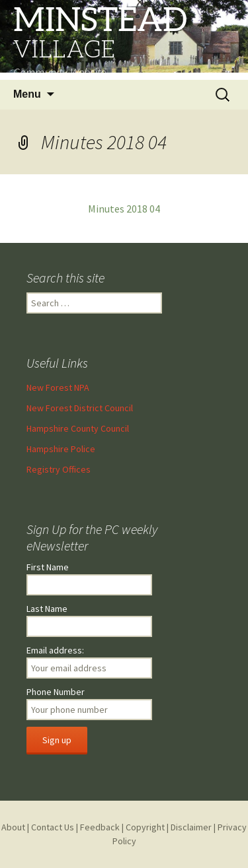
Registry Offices (59, 469)
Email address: (55, 650)
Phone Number (56, 692)
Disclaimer (191, 827)
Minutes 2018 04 (124, 209)
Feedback (100, 827)
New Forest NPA (58, 387)
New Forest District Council (80, 408)
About (13, 827)
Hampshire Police (61, 449)
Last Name (47, 609)
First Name (48, 567)
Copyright (145, 827)
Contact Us (53, 827)
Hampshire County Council (78, 428)
